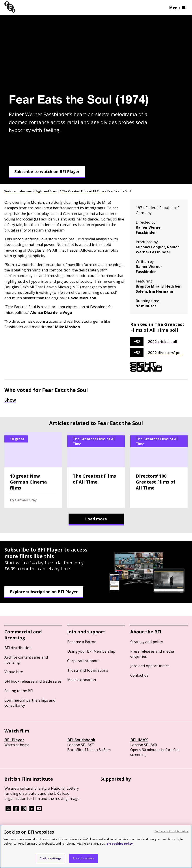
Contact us (139, 675)
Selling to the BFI (19, 691)
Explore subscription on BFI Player (44, 592)
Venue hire (14, 672)
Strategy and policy (147, 642)
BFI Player (14, 740)
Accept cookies (83, 858)
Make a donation (82, 680)
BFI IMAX (139, 740)
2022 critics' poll (162, 342)
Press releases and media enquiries (152, 654)
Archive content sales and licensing (26, 660)
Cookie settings (51, 858)
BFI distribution (18, 648)
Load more (96, 519)
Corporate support (83, 661)
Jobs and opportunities (150, 666)
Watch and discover (18, 191)
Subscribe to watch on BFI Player (47, 171)
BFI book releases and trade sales (33, 681)
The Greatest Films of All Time (83, 191)
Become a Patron (82, 642)
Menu (177, 8)
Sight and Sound (47, 191)
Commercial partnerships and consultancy (30, 703)
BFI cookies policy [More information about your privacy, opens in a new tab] (120, 844)
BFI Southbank (81, 740)
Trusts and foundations (88, 670)
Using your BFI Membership (91, 651)
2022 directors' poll (165, 353)
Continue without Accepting (171, 831)
